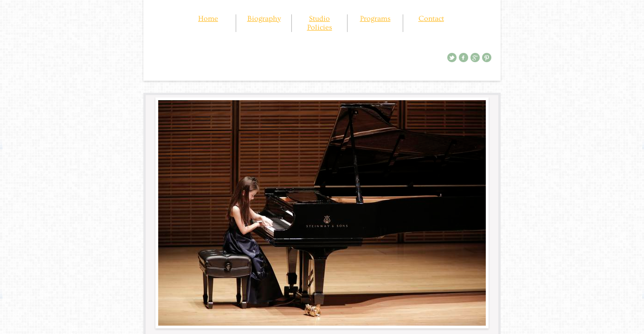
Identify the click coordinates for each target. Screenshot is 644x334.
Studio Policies (320, 23)
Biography (264, 19)
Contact (431, 19)
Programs (375, 19)
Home (208, 19)
